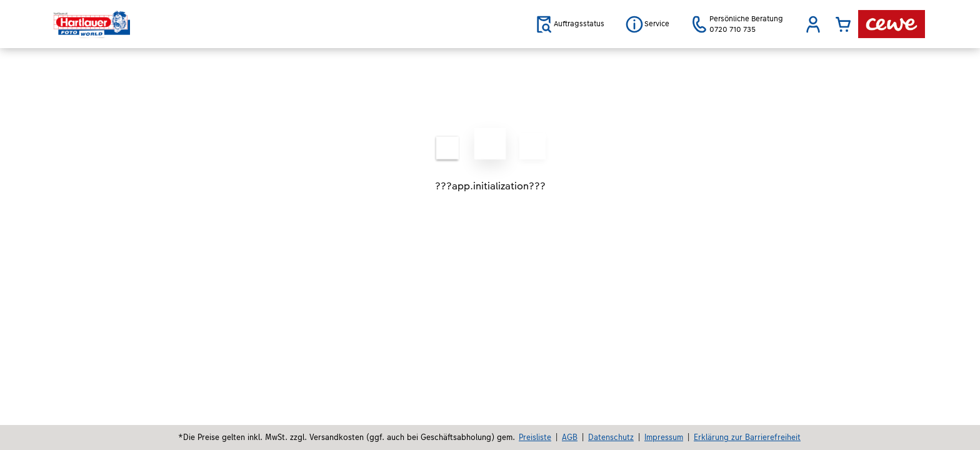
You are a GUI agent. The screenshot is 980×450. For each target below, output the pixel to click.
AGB (570, 437)
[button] (813, 24)
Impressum (664, 437)
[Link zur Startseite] (176, 24)
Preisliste (535, 437)
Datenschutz (611, 437)
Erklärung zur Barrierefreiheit (747, 437)
